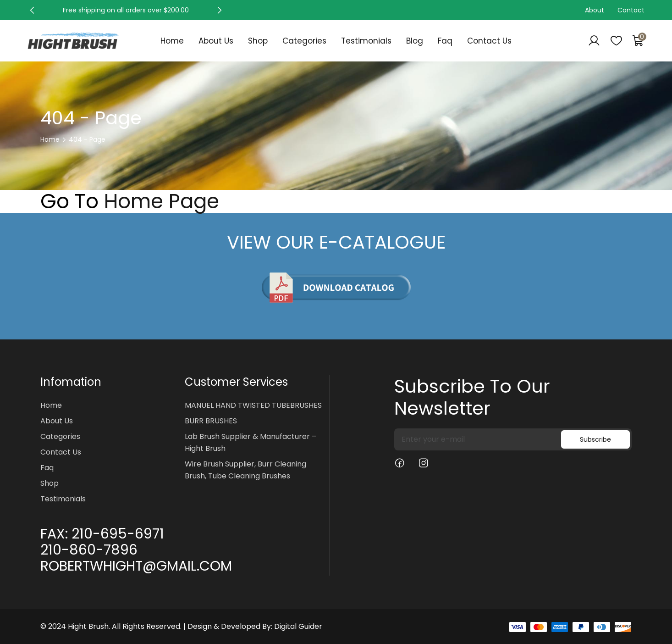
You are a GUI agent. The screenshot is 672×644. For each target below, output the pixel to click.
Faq (445, 41)
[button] (32, 10)
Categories (304, 41)
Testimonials (366, 41)
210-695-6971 (118, 534)
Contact (631, 10)
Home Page (162, 201)
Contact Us (489, 41)
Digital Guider (298, 626)
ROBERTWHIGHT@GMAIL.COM (136, 566)
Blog (415, 41)
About (595, 10)
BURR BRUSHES (211, 421)
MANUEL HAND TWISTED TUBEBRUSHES (253, 405)
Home (172, 41)
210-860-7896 (89, 550)
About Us (216, 41)
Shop (258, 41)
